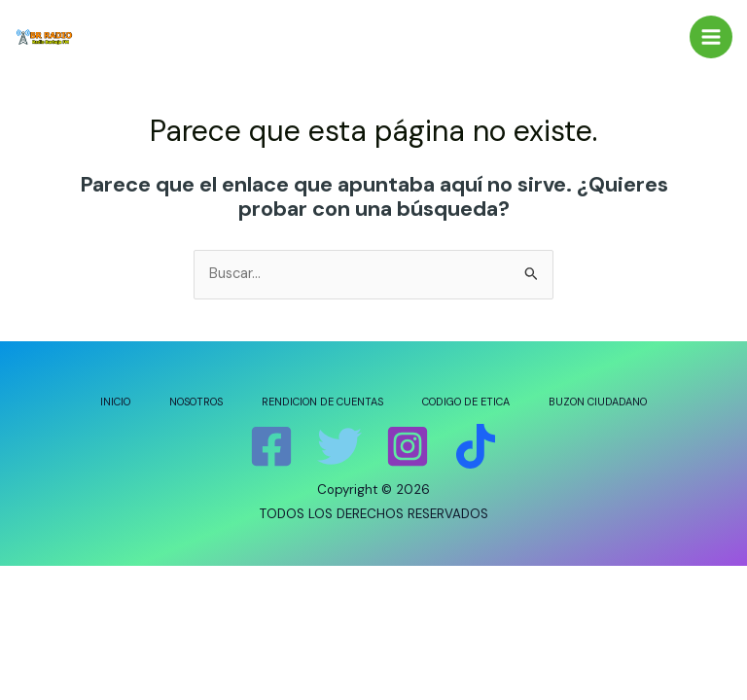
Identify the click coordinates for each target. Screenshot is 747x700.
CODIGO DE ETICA (466, 402)
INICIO (115, 402)
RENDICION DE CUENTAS (322, 402)
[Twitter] (339, 446)
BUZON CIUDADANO (598, 402)
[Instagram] (408, 446)
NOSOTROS (196, 402)
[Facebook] (271, 446)
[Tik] (476, 446)
